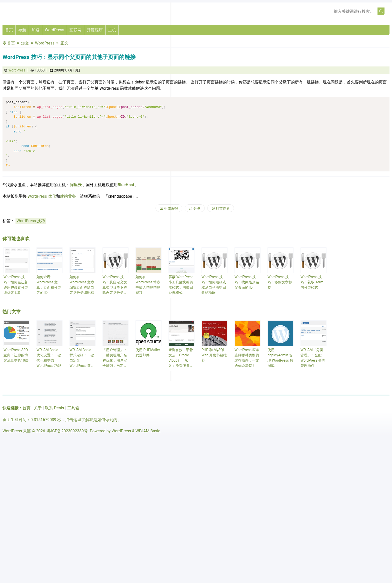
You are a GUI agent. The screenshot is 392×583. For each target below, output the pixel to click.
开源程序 (95, 30)
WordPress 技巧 (31, 221)
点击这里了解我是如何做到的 (91, 420)
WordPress (54, 30)
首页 (9, 30)
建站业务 (68, 196)
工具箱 (73, 408)
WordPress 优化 (42, 196)
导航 (22, 30)
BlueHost (126, 185)
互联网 (75, 30)
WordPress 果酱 (17, 431)
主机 (112, 30)
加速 (35, 30)
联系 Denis (54, 408)
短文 (25, 43)
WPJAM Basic (148, 431)
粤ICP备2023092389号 (67, 431)
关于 (38, 408)
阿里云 (76, 185)
